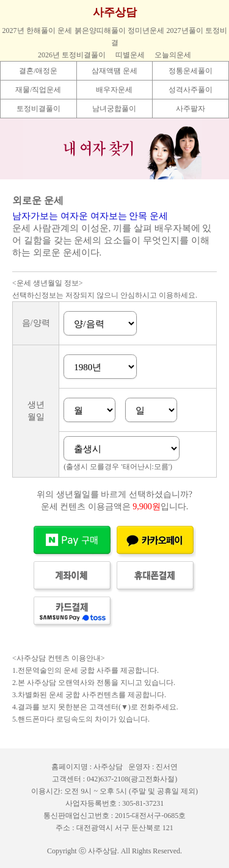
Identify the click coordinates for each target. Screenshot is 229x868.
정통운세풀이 (191, 71)
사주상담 (115, 12)
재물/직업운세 (38, 90)
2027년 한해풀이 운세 (37, 30)
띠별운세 (130, 55)
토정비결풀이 (38, 109)
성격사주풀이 (191, 90)
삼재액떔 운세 (114, 71)
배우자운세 (114, 90)
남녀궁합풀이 (114, 109)
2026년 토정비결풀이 (72, 55)
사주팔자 (191, 109)
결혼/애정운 (38, 71)
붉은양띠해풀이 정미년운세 (119, 30)
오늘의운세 (173, 55)
